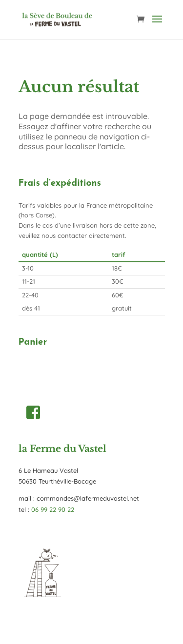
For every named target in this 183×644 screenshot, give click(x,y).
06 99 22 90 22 (53, 509)
